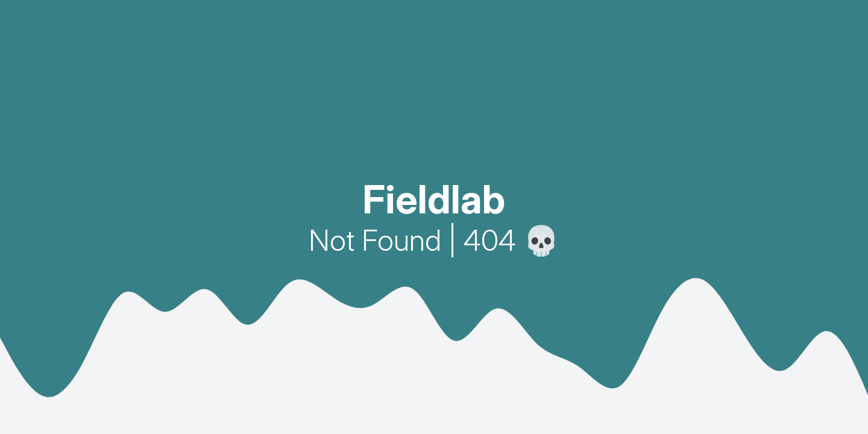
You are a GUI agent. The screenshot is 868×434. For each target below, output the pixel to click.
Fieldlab (434, 200)
